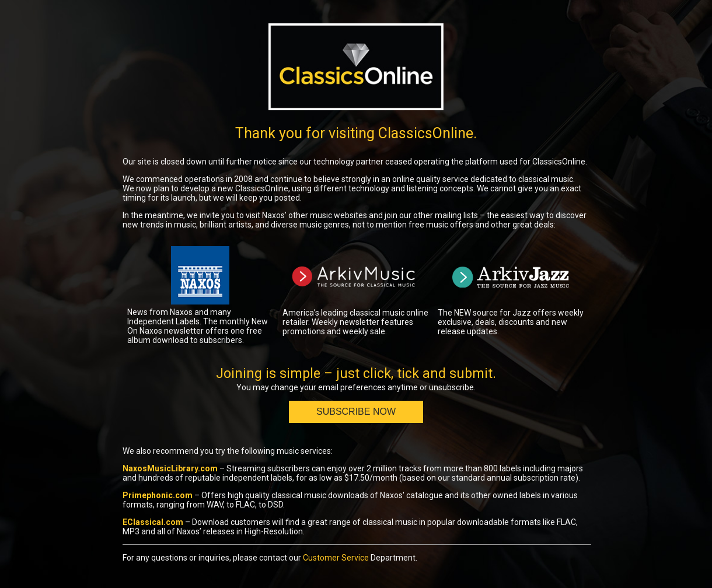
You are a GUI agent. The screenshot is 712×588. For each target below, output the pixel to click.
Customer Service (336, 558)
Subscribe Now (356, 412)
